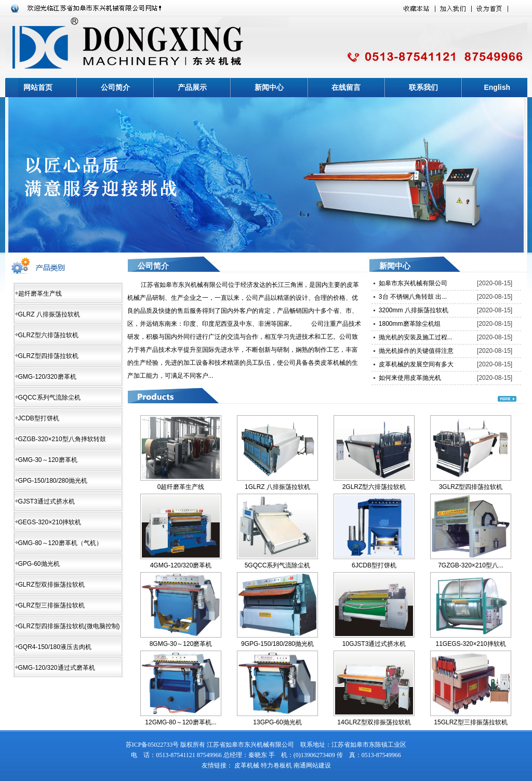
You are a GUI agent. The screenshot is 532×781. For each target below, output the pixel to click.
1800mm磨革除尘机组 (410, 324)
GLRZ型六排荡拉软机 (48, 335)
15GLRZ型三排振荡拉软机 (470, 722)
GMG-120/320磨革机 (47, 377)
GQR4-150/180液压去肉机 (55, 647)
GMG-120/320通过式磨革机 (57, 668)
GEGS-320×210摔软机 (50, 522)
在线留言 (346, 87)
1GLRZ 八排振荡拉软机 (277, 487)
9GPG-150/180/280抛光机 (277, 644)
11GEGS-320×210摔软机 (470, 644)
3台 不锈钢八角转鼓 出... (413, 297)
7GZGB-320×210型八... (471, 565)
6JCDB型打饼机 (374, 565)
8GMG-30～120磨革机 (181, 644)
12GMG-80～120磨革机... (181, 722)
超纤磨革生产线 (40, 294)
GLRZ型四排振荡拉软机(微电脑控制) (69, 626)
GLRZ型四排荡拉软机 (48, 356)
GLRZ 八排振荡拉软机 (49, 314)
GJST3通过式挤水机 (46, 501)
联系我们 (423, 87)
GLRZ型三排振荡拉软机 (51, 605)
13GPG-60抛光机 (277, 722)
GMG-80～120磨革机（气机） (60, 543)
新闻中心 (269, 87)
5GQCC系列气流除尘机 (278, 565)
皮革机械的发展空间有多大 (416, 364)
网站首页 (38, 87)
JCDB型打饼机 (39, 418)
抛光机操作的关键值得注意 (416, 351)
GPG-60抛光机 (39, 564)
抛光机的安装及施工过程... (416, 337)
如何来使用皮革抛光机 (410, 378)
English (497, 87)
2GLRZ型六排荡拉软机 (374, 487)
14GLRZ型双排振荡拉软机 (374, 722)
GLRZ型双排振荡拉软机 (51, 585)
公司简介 (115, 87)
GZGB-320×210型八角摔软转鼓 (62, 439)
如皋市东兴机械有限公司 (413, 283)
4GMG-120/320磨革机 (181, 565)
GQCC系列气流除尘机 (49, 398)
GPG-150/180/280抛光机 (53, 481)
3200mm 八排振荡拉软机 (414, 310)
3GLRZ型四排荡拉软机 (471, 487)
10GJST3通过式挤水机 (374, 644)
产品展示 (192, 87)
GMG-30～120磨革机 (48, 460)
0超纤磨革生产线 (181, 487)
